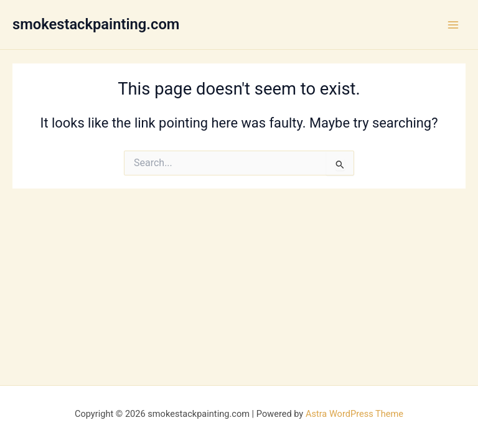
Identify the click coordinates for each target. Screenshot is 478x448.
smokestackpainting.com (96, 24)
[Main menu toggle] (453, 24)
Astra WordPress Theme (354, 414)
